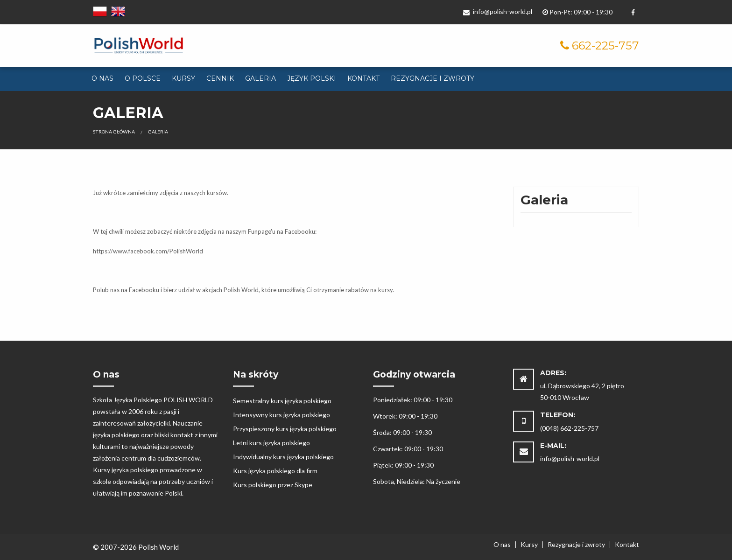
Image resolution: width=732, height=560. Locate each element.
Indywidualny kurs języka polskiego (283, 457)
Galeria (260, 78)
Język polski (312, 78)
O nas (102, 78)
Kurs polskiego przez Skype (273, 485)
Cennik (220, 78)
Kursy (183, 78)
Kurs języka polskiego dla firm (275, 471)
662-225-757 (605, 45)
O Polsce (143, 78)
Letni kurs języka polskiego (271, 443)
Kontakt (363, 78)
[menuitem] (102, 79)
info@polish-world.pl (498, 11)
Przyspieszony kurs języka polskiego (285, 429)
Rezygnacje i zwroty (433, 78)
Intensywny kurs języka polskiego (282, 415)
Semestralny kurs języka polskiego (282, 401)
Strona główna (114, 132)
